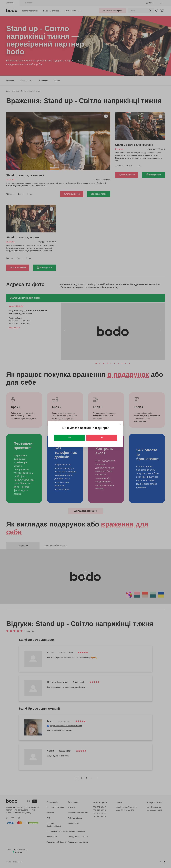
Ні (102, 438)
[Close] (120, 424)
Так (69, 438)
